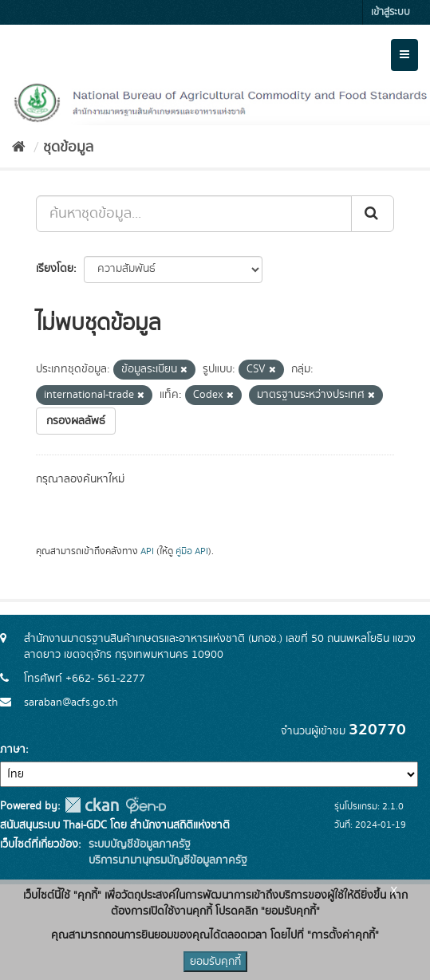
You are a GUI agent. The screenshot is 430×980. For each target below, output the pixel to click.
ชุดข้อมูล (68, 148)
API (147, 551)
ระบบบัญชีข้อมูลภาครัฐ (138, 844)
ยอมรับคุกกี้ (215, 962)
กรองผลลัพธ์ (76, 421)
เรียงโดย (55, 269)
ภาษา (13, 750)
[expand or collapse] (404, 55)
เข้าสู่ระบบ (391, 12)
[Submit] (373, 214)
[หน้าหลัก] (19, 148)
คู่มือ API (192, 551)
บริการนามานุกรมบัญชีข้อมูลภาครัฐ (166, 860)
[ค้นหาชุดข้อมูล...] (194, 214)
